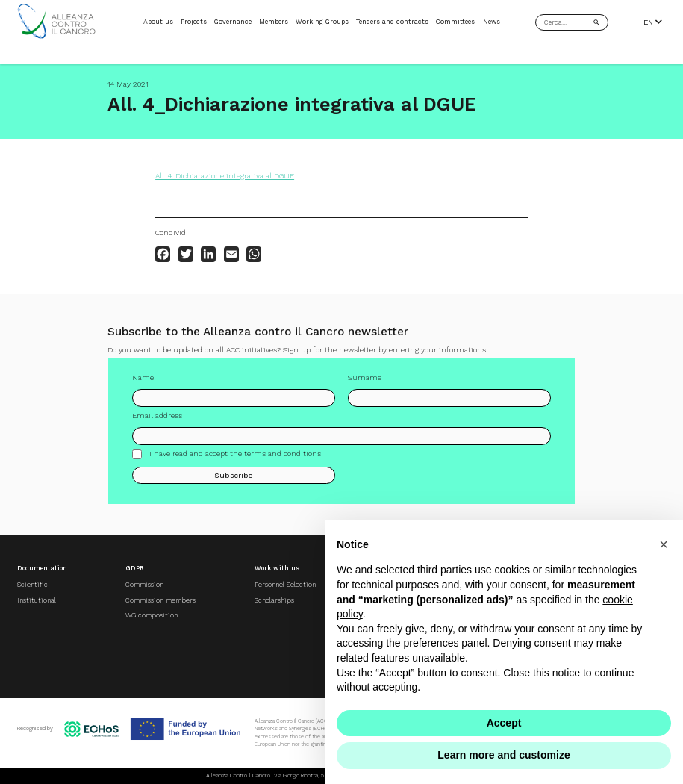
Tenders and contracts (392, 22)
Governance (233, 22)
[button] (664, 544)
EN (653, 22)
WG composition (152, 615)
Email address (157, 416)
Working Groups (322, 22)
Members (274, 22)
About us (158, 22)
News (492, 22)
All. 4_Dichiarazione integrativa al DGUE (225, 176)
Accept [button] (504, 723)
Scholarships (274, 600)
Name (143, 377)
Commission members (160, 600)
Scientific (32, 585)
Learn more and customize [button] (503, 755)
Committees (455, 22)
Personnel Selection (285, 585)
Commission (144, 585)
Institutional (37, 600)
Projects (194, 22)
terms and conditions (283, 454)
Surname (365, 377)
